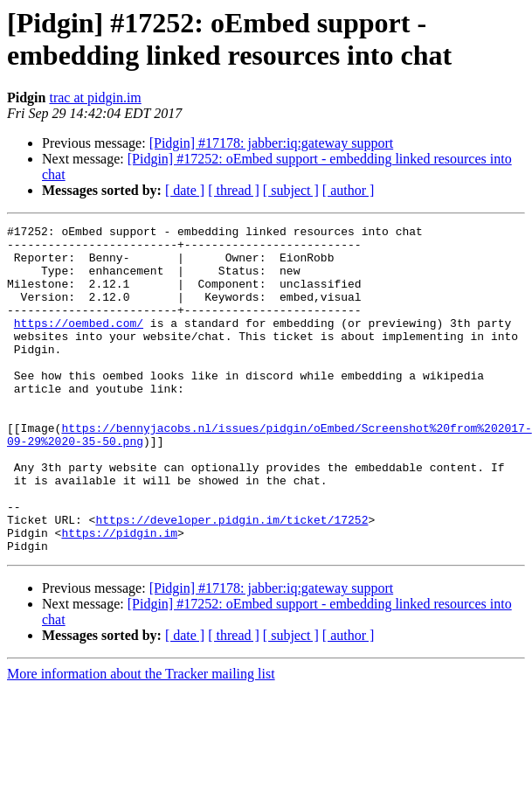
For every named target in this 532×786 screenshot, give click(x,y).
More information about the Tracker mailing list (141, 739)
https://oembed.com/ (79, 344)
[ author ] (349, 190)
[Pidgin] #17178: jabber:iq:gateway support (272, 143)
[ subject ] (291, 190)
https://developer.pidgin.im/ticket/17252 (231, 580)
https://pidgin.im (119, 595)
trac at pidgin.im (95, 97)
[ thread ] (234, 190)
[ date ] (185, 190)
